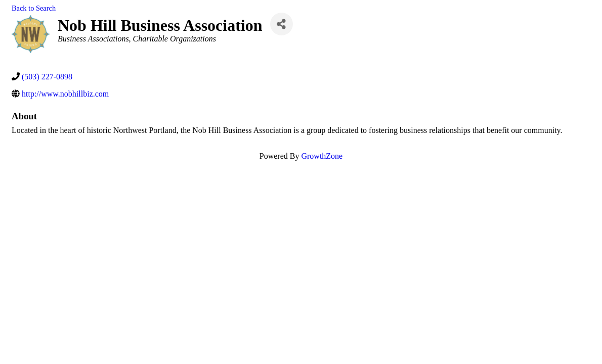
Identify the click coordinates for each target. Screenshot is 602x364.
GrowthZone (322, 156)
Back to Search (34, 8)
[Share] (282, 24)
